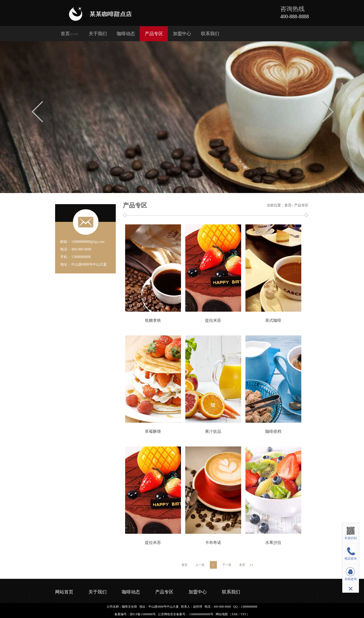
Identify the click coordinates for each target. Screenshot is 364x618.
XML (235, 614)
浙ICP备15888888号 (143, 614)
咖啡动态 (126, 34)
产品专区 (154, 34)
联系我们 (210, 34)
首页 (70, 34)
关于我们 (98, 34)
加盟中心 (182, 34)
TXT (243, 614)
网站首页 (64, 592)
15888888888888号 (201, 614)
